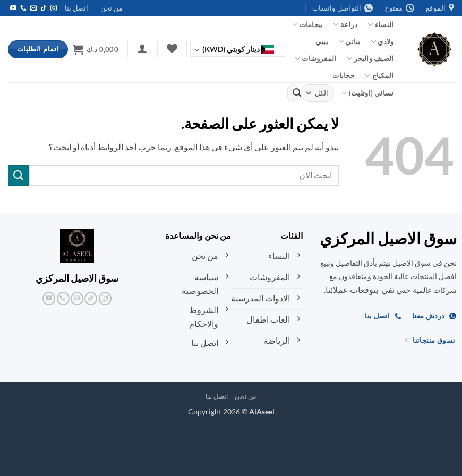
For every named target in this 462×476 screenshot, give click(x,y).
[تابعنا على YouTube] (13, 8)
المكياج (379, 76)
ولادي (382, 42)
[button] (143, 48)
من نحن (112, 8)
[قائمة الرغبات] (172, 48)
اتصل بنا (76, 8)
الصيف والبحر (370, 59)
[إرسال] (297, 93)
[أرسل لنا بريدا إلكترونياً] (33, 8)
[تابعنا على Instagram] (54, 8)
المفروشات (316, 59)
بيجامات (307, 25)
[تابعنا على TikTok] (44, 8)
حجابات (344, 75)
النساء (380, 25)
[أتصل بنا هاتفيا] (23, 8)
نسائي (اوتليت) (367, 93)
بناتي (349, 42)
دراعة (345, 25)
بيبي (322, 41)
